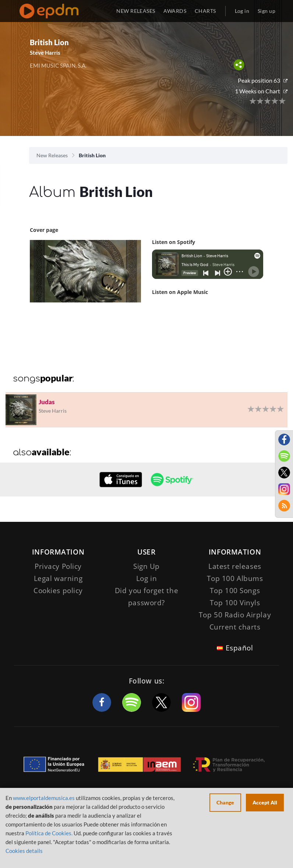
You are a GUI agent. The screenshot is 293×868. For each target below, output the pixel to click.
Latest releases (235, 566)
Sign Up (146, 566)
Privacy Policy (58, 566)
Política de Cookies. (49, 833)
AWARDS (175, 11)
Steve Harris (45, 53)
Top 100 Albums (235, 578)
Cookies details (24, 851)
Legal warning (58, 578)
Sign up (266, 11)
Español (239, 648)
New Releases (52, 155)
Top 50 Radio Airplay (235, 615)
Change (225, 802)
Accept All (265, 802)
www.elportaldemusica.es (44, 798)
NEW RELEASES (136, 11)
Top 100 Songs (235, 591)
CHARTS (205, 11)
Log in (242, 11)
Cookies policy (58, 591)
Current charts (235, 627)
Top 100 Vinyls (235, 603)
